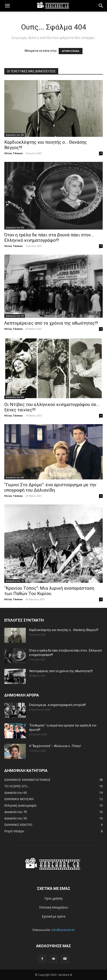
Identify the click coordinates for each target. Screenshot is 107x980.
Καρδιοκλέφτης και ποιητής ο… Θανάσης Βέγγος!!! (64, 630)
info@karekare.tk (63, 930)
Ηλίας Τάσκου (13, 153)
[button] (7, 6)
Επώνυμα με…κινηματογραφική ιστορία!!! (57, 705)
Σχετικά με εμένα (53, 916)
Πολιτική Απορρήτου (54, 907)
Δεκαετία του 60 (15, 135)
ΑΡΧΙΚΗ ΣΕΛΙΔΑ (71, 51)
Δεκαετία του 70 (15, 581)
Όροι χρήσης (53, 898)
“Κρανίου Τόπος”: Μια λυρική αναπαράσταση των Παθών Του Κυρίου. (49, 591)
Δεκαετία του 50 (15, 228)
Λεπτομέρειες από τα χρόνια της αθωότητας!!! (51, 323)
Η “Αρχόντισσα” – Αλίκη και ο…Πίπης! (55, 746)
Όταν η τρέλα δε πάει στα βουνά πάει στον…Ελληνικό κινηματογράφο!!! (49, 238)
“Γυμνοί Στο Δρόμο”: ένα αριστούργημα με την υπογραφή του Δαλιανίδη (50, 487)
